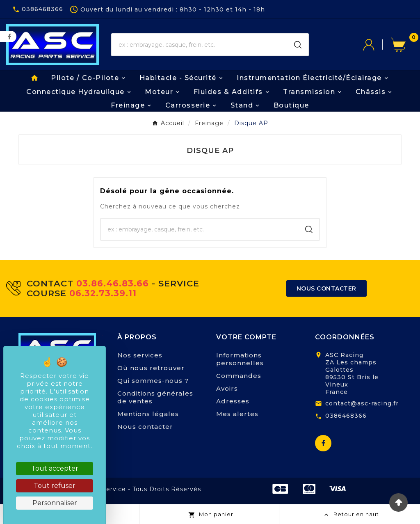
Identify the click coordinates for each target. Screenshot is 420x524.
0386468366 (346, 416)
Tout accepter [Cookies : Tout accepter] (55, 468)
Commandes (239, 376)
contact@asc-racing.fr (362, 403)
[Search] (298, 45)
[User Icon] (377, 45)
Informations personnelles (240, 359)
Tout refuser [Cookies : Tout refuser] (55, 486)
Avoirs (227, 388)
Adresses (233, 401)
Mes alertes (237, 414)
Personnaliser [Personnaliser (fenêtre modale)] (55, 503)
